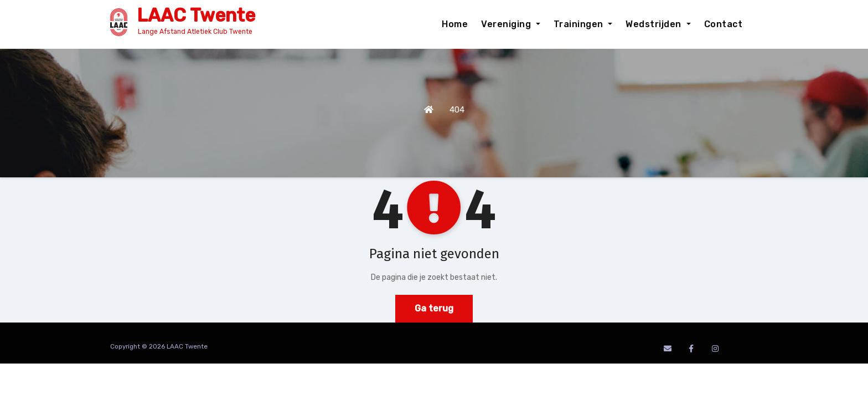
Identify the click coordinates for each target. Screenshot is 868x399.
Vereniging (511, 24)
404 (457, 110)
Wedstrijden (658, 24)
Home (455, 24)
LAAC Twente (196, 15)
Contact (724, 24)
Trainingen (583, 24)
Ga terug (434, 308)
